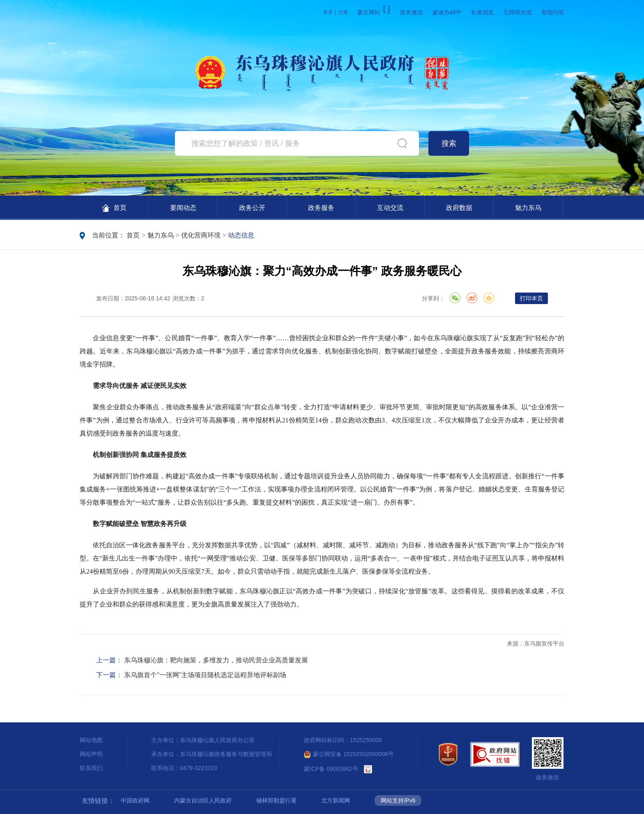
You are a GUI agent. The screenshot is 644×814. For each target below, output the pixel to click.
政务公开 (252, 208)
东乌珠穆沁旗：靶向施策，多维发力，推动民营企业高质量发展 (216, 660)
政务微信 (412, 12)
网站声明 (91, 754)
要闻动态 (183, 208)
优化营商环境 (201, 235)
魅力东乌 (528, 208)
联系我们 (91, 768)
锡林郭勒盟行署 (276, 800)
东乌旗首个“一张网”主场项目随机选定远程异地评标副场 (205, 675)
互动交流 (390, 208)
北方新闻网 (336, 800)
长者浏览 (482, 12)
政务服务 (321, 208)
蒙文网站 (374, 12)
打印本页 (531, 298)
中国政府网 (135, 800)
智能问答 (553, 12)
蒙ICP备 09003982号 (331, 769)
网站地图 (91, 740)
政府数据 (459, 208)
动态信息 (241, 235)
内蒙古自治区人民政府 (203, 800)
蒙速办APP (447, 12)
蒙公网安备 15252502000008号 (349, 754)
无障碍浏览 (517, 12)
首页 (114, 208)
